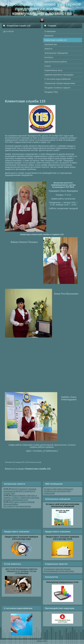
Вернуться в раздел (28, 469)
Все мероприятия (23, 506)
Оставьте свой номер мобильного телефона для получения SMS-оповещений (59, 491)
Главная (52, 26)
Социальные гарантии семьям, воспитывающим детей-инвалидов (59, 570)
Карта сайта (42, 641)
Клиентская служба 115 (19, 26)
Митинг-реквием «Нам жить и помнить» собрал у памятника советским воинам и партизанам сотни (21, 498)
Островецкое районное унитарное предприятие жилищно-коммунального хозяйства (42, 9)
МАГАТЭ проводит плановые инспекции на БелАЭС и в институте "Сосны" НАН (20, 491)
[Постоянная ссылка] (34, 462)
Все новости (9, 506)
